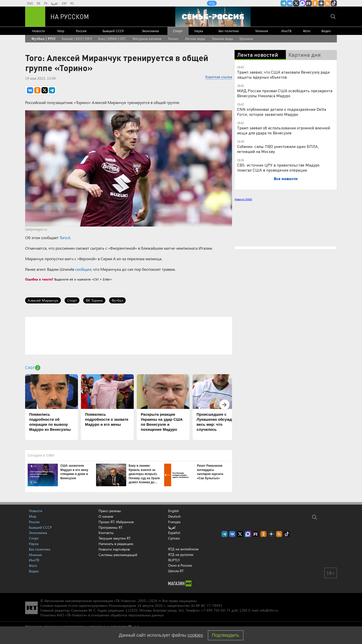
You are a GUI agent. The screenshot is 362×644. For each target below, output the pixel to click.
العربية (55, 3)
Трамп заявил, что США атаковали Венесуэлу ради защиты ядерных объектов (283, 74)
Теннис (173, 39)
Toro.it (65, 237)
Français (174, 522)
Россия (81, 31)
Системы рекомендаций (118, 555)
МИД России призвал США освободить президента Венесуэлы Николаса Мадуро (285, 93)
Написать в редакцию (116, 544)
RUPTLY (174, 560)
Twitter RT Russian (296, 3)
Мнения (262, 31)
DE (38, 3)
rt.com (73, 605)
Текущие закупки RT (115, 538)
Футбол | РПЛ (43, 39)
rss (328, 3)
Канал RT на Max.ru (302, 3)
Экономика (150, 31)
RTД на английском (183, 549)
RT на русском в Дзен (321, 3)
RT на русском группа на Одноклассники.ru (315, 3)
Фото (307, 31)
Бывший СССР (113, 31)
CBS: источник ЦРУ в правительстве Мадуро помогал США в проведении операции (278, 167)
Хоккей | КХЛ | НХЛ (77, 39)
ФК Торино (94, 300)
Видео (326, 31)
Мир (61, 31)
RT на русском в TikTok (334, 3)
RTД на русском (181, 554)
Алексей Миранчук (43, 300)
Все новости (286, 178)
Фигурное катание (147, 39)
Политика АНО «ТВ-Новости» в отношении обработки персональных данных (102, 615)
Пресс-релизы (110, 511)
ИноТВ (286, 31)
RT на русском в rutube (309, 3)
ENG (30, 3)
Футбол (117, 300)
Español (174, 533)
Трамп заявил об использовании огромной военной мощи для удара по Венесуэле (284, 130)
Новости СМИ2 (243, 199)
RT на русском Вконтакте (290, 3)
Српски (174, 538)
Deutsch (174, 516)
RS (72, 3)
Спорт (178, 31)
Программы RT (110, 527)
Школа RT (176, 571)
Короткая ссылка (219, 77)
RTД (212, 3)
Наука (199, 31)
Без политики (229, 31)
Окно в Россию (180, 565)
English (174, 511)
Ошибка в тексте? (39, 279)
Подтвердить (225, 635)
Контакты (106, 533)
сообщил (83, 269)
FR (46, 3)
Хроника (246, 39)
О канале (106, 516)
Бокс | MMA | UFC (112, 39)
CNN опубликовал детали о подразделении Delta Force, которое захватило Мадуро (282, 112)
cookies (195, 635)
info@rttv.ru (269, 610)
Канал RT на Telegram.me (284, 3)
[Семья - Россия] (213, 17)
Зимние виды (222, 39)
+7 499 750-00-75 (216, 610)
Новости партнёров (114, 549)
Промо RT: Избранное (116, 522)
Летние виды (195, 39)
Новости (39, 31)
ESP (64, 3)
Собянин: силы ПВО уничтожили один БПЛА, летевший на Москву (278, 149)
